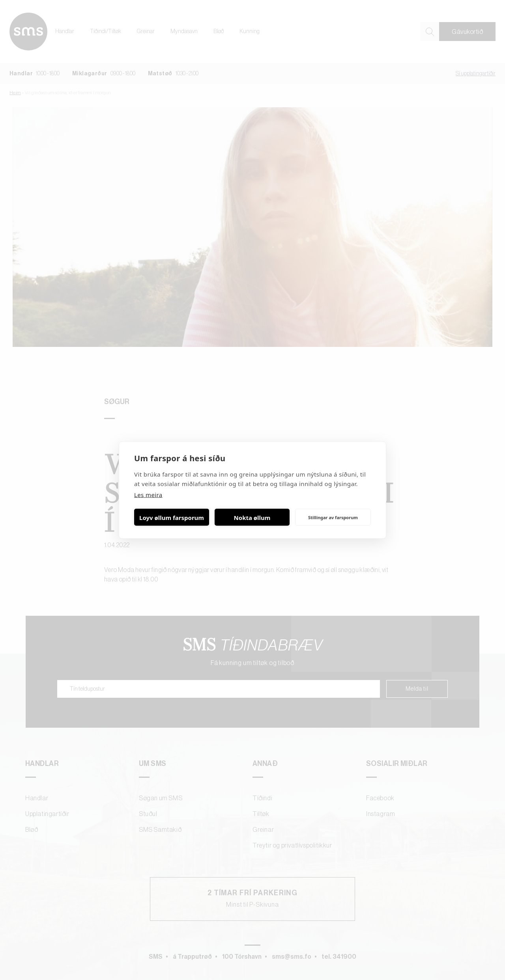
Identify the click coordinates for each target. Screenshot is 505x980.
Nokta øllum (252, 517)
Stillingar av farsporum (333, 517)
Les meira (148, 495)
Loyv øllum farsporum (172, 517)
